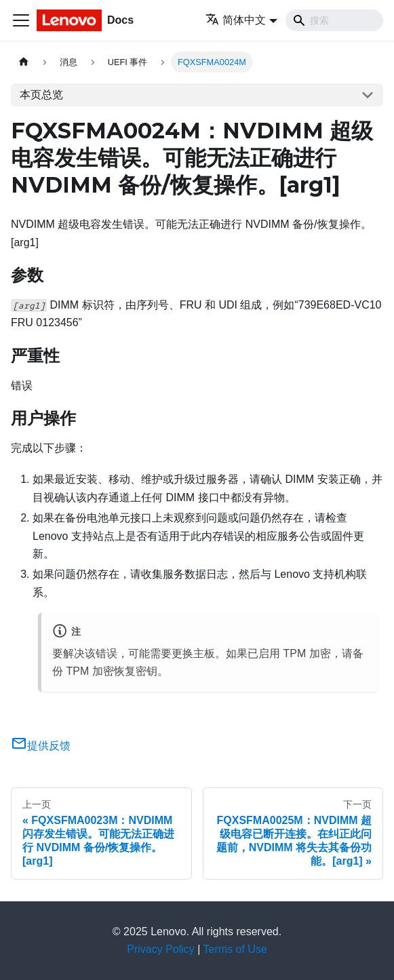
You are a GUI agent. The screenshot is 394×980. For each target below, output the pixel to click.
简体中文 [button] (236, 20)
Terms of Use (235, 949)
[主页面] (24, 62)
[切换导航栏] (21, 20)
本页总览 (41, 95)
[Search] (334, 20)
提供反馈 (41, 746)
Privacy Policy (161, 949)
